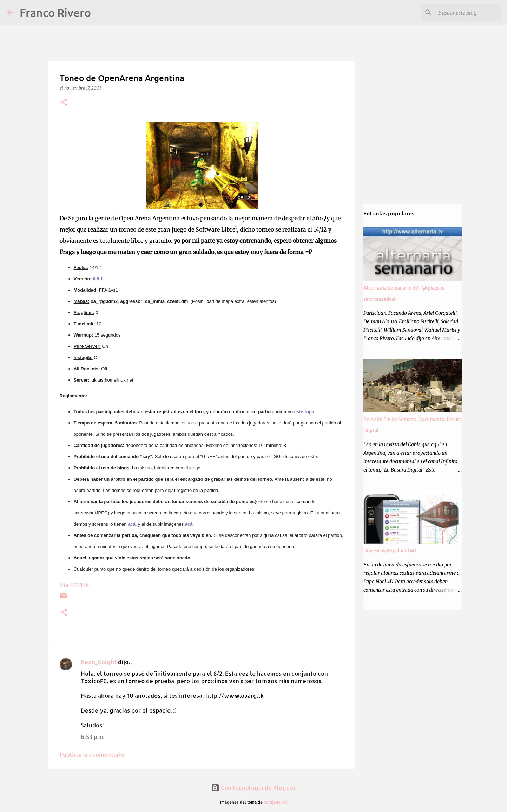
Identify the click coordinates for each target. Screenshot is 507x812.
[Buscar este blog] (465, 13)
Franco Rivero (55, 12)
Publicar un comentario (92, 755)
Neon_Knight (99, 662)
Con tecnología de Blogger (253, 788)
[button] (64, 103)
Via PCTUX (74, 585)
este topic (305, 412)
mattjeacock (275, 802)
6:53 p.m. (93, 737)
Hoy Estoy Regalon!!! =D (390, 550)
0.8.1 (98, 279)
